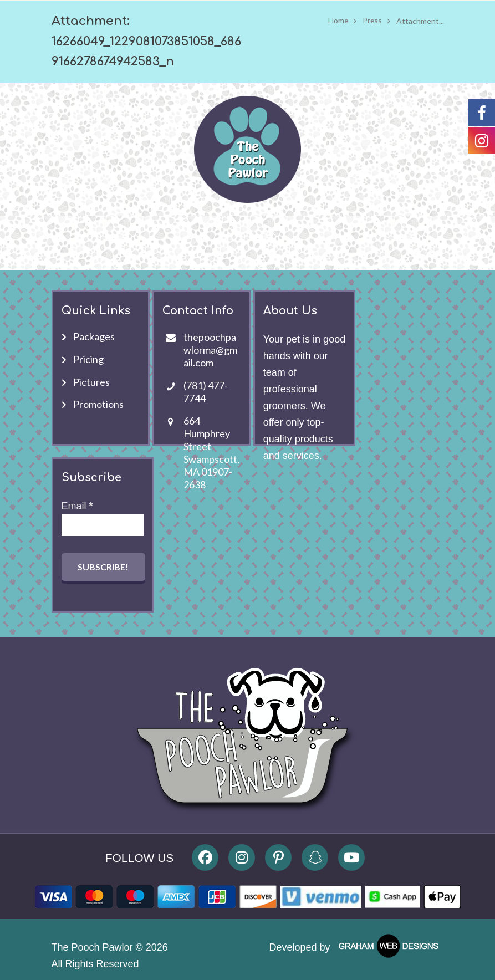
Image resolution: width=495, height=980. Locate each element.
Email (77, 506)
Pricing (88, 359)
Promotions (98, 404)
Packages (94, 336)
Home (337, 21)
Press (372, 21)
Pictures (91, 382)
